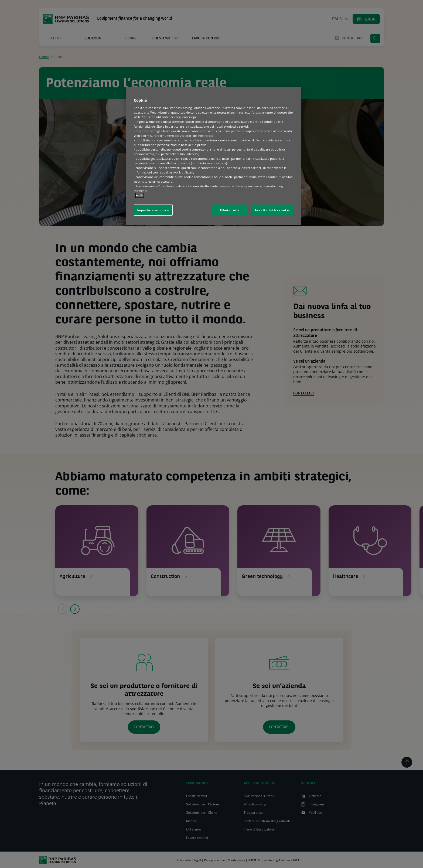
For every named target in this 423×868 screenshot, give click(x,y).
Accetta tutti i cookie (272, 210)
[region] (213, 156)
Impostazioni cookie (153, 210)
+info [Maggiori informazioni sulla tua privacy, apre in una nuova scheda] (140, 195)
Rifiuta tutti (229, 210)
